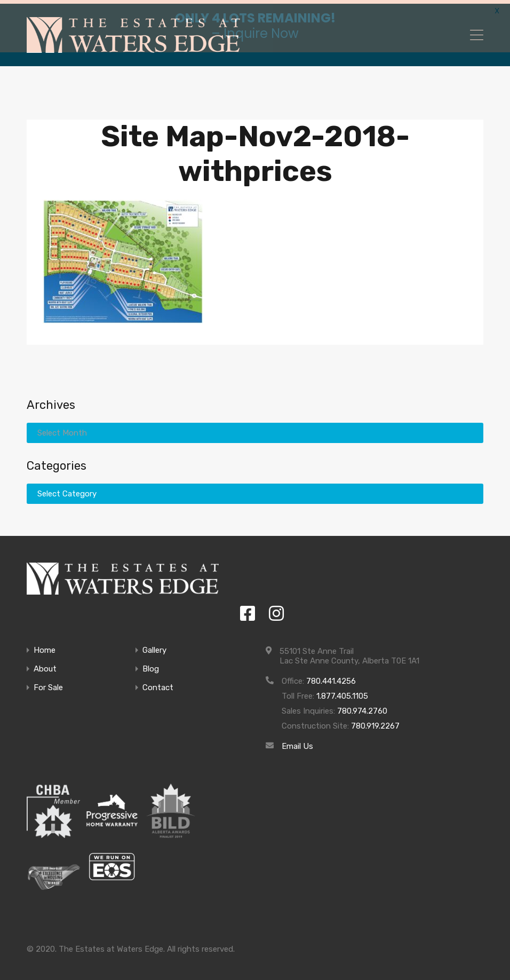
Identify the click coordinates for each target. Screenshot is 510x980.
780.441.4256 (331, 677)
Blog (151, 665)
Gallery (154, 646)
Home (45, 646)
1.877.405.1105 (342, 692)
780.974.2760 (362, 707)
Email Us (297, 742)
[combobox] (255, 490)
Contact (158, 683)
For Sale (48, 683)
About (45, 665)
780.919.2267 (375, 722)
